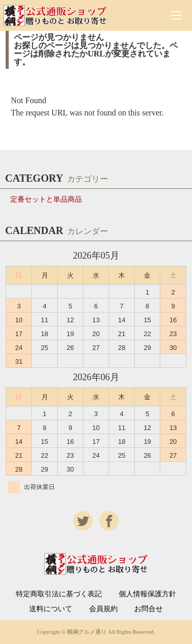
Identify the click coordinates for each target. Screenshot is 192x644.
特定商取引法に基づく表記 (59, 594)
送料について (51, 609)
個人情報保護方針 (147, 594)
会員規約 (103, 609)
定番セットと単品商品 (46, 199)
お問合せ (148, 609)
